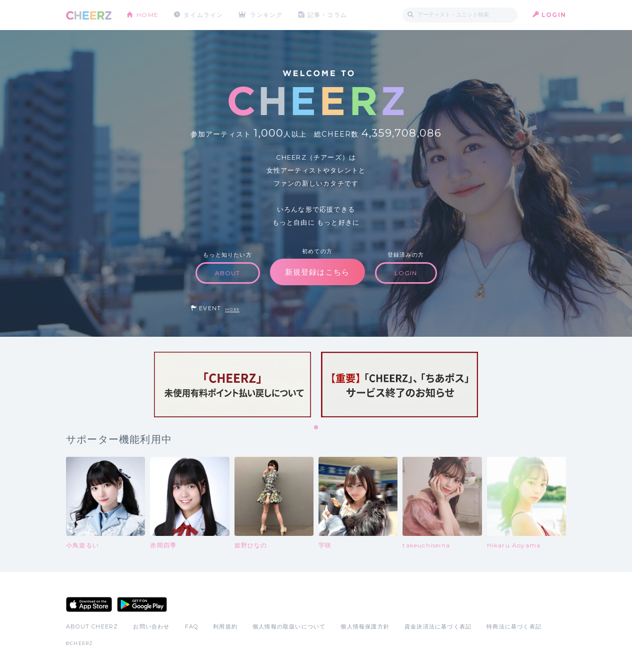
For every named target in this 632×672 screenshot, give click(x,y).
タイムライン (203, 15)
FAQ (192, 626)
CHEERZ (89, 15)
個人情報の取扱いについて (289, 626)
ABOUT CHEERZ (92, 626)
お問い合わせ (151, 626)
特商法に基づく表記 (514, 626)
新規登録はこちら (317, 272)
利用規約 (225, 626)
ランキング (266, 15)
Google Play (142, 604)
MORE (232, 309)
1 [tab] (316, 428)
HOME (147, 15)
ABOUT (228, 273)
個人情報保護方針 (365, 626)
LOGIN (554, 15)
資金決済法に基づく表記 (438, 626)
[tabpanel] (232, 385)
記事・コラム (327, 15)
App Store (89, 604)
